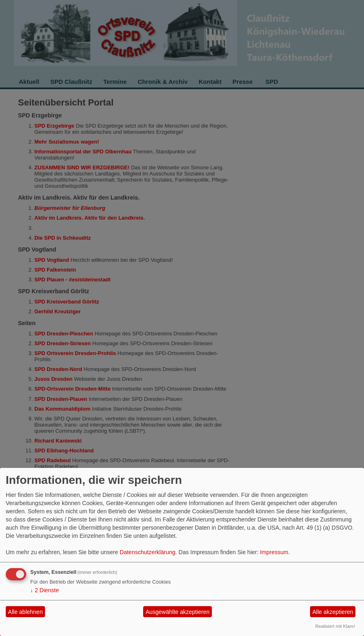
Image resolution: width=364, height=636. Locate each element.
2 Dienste (45, 590)
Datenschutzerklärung (148, 552)
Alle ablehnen (26, 612)
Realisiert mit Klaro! (335, 626)
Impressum (274, 552)
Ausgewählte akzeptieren (178, 612)
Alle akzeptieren (333, 612)
